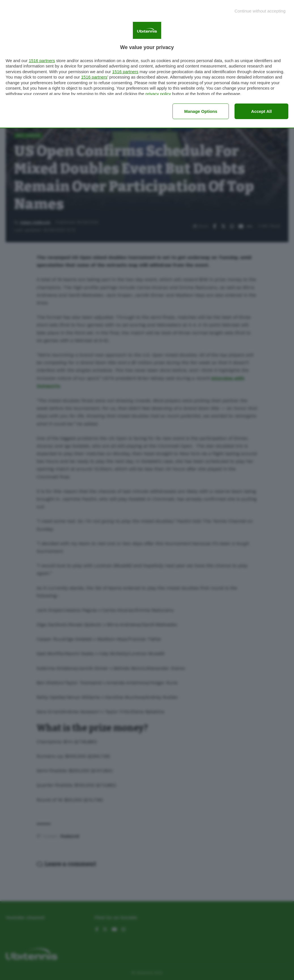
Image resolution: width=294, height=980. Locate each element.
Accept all (262, 111)
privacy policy (158, 94)
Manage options (201, 111)
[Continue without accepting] (260, 11)
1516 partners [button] (42, 61)
